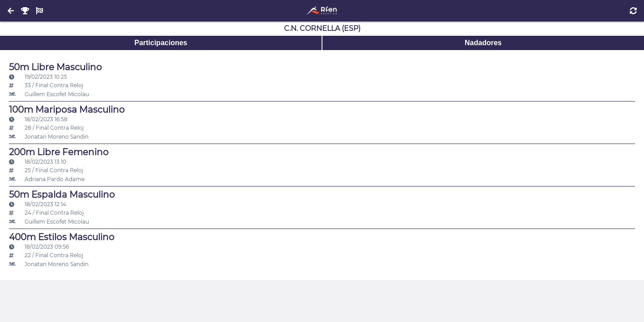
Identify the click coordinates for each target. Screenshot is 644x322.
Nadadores (483, 43)
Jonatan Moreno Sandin (49, 137)
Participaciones (161, 43)
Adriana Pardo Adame (47, 179)
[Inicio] (322, 11)
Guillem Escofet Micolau (49, 94)
